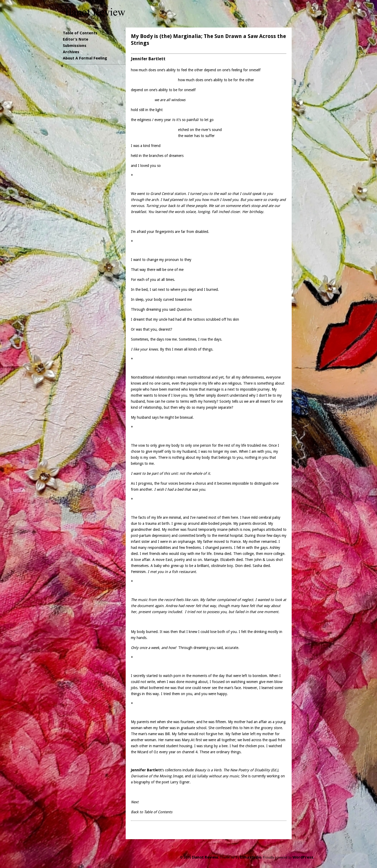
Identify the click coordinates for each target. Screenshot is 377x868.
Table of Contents (80, 33)
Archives (71, 52)
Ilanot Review (205, 857)
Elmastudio (251, 857)
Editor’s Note (76, 39)
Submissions (75, 46)
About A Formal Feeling (85, 58)
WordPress (303, 857)
